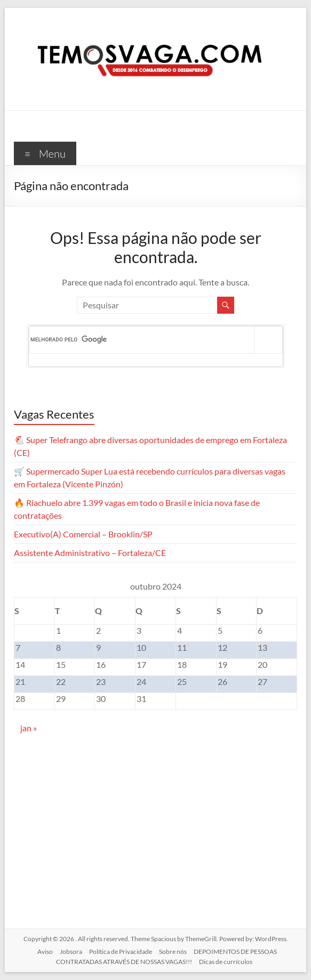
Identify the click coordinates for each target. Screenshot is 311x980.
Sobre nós (173, 952)
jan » (29, 728)
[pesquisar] (142, 340)
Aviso (45, 952)
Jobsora (71, 952)
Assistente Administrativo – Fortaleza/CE (90, 553)
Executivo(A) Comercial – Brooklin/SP (83, 534)
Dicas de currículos (226, 962)
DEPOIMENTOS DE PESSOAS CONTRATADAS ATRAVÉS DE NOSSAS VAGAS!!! (166, 957)
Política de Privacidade (121, 952)
